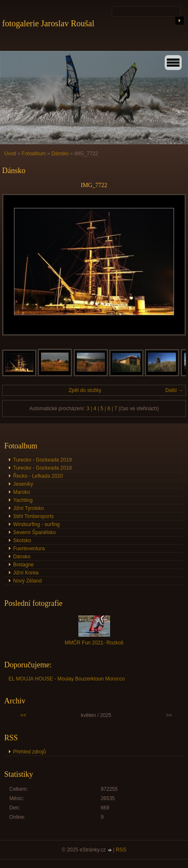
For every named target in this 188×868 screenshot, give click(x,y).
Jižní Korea (26, 573)
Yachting (23, 500)
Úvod (10, 154)
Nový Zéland (27, 581)
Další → (174, 390)
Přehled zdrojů (29, 752)
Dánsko (61, 154)
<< (23, 715)
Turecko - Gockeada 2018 (42, 468)
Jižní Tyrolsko (28, 508)
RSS (121, 850)
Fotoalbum (34, 154)
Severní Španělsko (35, 532)
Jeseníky (23, 484)
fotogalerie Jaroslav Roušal (48, 23)
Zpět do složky (85, 390)
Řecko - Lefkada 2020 (38, 476)
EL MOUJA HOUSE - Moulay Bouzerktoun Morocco (66, 679)
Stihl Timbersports (33, 516)
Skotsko (22, 540)
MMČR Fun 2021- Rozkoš (94, 643)
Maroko (22, 492)
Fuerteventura (29, 549)
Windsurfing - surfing (36, 524)
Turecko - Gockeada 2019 (42, 460)
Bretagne (23, 565)
